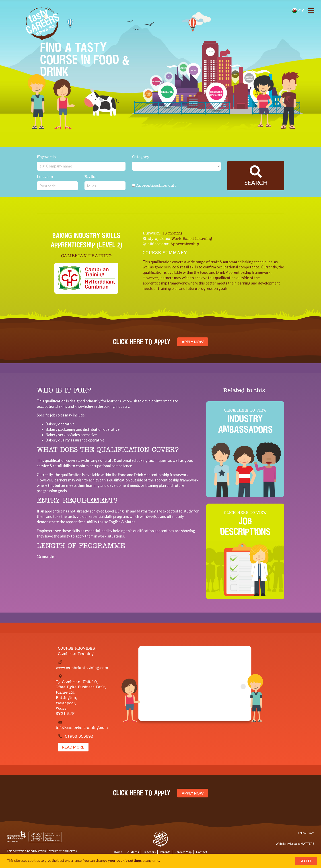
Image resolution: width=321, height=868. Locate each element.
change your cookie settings (119, 860)
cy (298, 10)
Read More (73, 747)
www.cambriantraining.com (82, 668)
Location (45, 177)
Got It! (306, 861)
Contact (202, 852)
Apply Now (193, 342)
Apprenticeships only (154, 186)
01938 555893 (79, 737)
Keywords (46, 157)
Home (118, 852)
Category (141, 157)
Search (256, 176)
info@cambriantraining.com (82, 728)
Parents (165, 852)
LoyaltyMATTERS (302, 844)
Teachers (149, 852)
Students (133, 852)
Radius (91, 177)
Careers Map (183, 852)
